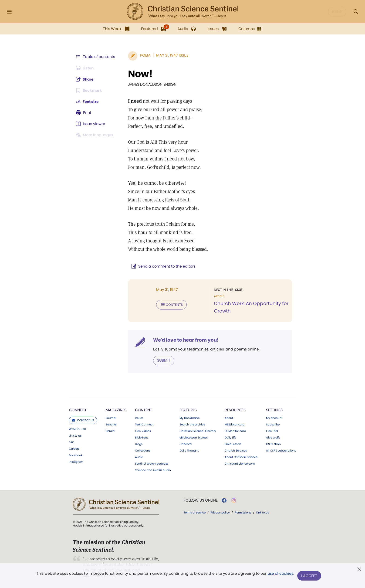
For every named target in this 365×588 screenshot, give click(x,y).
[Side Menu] (9, 12)
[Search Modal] (356, 12)
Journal (111, 418)
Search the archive (192, 425)
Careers (74, 449)
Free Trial (272, 431)
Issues (139, 418)
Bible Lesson (233, 444)
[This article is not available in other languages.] (95, 135)
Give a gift (273, 438)
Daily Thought (189, 451)
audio (153, 470)
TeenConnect (144, 425)
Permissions (243, 512)
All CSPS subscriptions (281, 451)
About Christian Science (241, 457)
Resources (235, 410)
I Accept (309, 576)
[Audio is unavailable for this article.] (85, 68)
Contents (171, 305)
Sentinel (111, 425)
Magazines (116, 410)
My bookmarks (189, 418)
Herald (110, 431)
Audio (139, 457)
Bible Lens (142, 438)
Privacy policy (220, 512)
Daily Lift (230, 438)
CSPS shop (273, 444)
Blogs (139, 444)
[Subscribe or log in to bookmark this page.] (89, 90)
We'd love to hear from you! (185, 340)
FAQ (72, 442)
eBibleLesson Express (194, 438)
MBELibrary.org (235, 425)
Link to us (75, 436)
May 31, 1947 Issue (171, 55)
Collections (143, 451)
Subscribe (273, 425)
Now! (139, 74)
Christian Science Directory (198, 431)
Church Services (236, 451)
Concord (186, 444)
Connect (78, 410)
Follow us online (201, 500)
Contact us (83, 420)
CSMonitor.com (235, 431)
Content (144, 410)
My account (274, 418)
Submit (163, 360)
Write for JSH (77, 429)
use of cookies (280, 574)
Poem (144, 55)
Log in (337, 12)
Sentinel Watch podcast (151, 464)
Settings (274, 410)
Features (188, 410)
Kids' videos (143, 431)
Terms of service (195, 512)
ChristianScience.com (240, 464)
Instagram (76, 462)
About (229, 418)
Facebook (76, 455)
